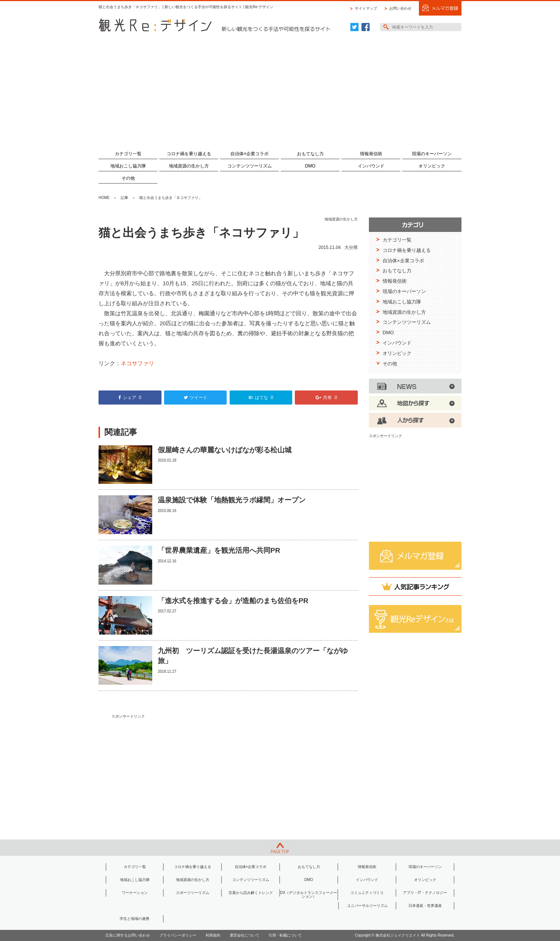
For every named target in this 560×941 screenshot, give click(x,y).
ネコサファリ (137, 363)
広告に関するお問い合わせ (128, 935)
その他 (128, 178)
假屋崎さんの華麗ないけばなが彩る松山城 (225, 450)
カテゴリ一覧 (128, 154)
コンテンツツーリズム (250, 166)
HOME (104, 198)
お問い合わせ (400, 8)
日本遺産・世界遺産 (425, 906)
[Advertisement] (280, 88)
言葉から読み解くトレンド (251, 893)
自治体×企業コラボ (249, 154)
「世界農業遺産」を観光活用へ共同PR (219, 550)
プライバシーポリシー (178, 935)
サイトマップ (366, 8)
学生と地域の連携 (134, 919)
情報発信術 (371, 154)
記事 (124, 198)
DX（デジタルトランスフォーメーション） (309, 895)
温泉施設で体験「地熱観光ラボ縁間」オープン (232, 500)
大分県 (351, 247)
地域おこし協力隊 (128, 166)
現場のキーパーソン (432, 154)
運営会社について (244, 935)
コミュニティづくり (367, 893)
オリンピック (432, 166)
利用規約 (213, 935)
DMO (310, 166)
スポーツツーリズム (193, 893)
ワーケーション (135, 893)
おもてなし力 (310, 154)
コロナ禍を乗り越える (189, 154)
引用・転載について (285, 935)
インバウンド (371, 166)
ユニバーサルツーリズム (367, 906)
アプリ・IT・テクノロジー (425, 893)
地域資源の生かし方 (189, 166)
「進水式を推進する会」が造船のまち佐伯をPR (233, 601)
